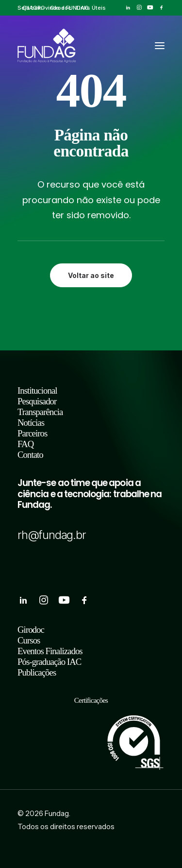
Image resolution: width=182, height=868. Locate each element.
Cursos (29, 640)
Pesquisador (37, 401)
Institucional (37, 391)
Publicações (37, 672)
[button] (128, 8)
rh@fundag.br (52, 535)
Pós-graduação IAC (49, 662)
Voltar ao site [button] (91, 275)
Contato (30, 455)
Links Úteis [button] (91, 8)
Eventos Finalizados (50, 651)
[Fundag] (47, 46)
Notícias (31, 423)
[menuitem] (34, 8)
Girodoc (61, 8)
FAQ (25, 444)
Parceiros (32, 433)
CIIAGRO (34, 8)
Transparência (40, 412)
